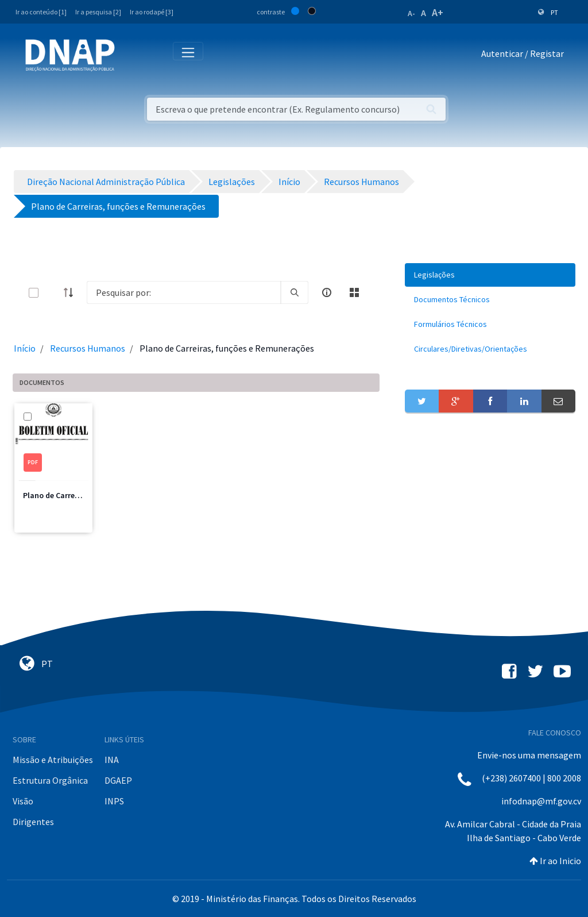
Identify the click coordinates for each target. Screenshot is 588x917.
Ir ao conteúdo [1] (41, 12)
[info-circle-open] (327, 292)
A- (411, 13)
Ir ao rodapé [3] (152, 12)
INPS (114, 801)
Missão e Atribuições (53, 760)
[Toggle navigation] (131, 56)
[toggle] (52, 293)
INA (112, 760)
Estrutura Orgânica (50, 780)
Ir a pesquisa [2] (98, 12)
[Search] (184, 292)
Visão (23, 801)
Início (25, 348)
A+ (438, 12)
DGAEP (118, 780)
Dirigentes (33, 822)
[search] (295, 292)
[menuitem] (490, 275)
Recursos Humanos (88, 348)
